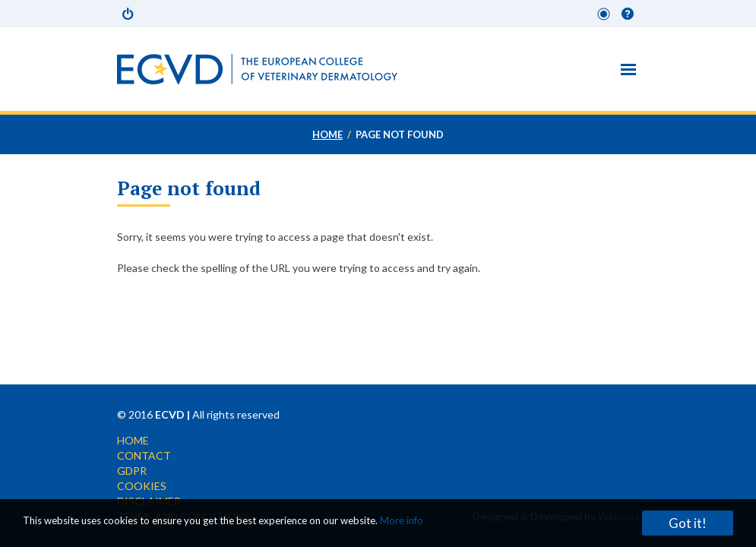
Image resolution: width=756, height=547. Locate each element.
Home (327, 134)
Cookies (142, 486)
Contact (144, 455)
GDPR (132, 471)
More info (402, 520)
